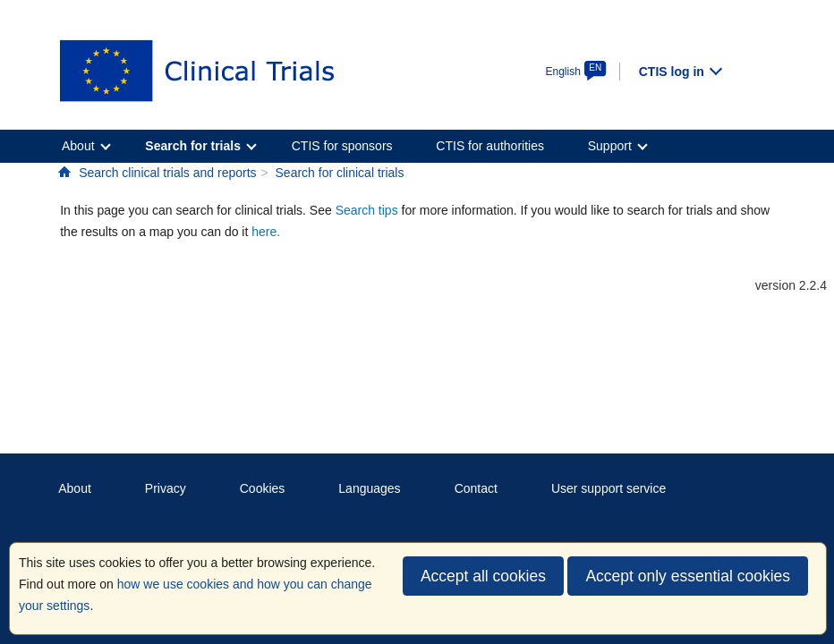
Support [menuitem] (610, 146)
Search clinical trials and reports (167, 173)
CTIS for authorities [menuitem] (490, 146)
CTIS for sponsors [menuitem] (342, 146)
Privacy (166, 488)
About (75, 488)
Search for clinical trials (340, 173)
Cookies (263, 488)
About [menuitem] (78, 146)
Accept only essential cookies (688, 576)
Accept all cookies (483, 576)
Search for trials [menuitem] (193, 146)
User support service (608, 488)
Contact (476, 488)
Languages (369, 488)
